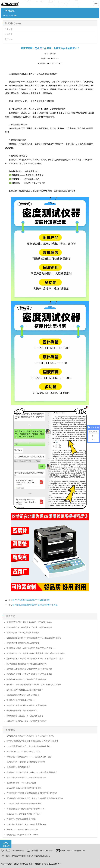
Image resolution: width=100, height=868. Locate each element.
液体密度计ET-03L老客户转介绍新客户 (22, 830)
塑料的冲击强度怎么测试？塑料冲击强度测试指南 (27, 705)
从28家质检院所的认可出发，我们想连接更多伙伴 (27, 721)
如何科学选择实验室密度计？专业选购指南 (31, 600)
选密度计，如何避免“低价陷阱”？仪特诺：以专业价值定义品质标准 (34, 685)
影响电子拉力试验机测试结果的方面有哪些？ (25, 690)
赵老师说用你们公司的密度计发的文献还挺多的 (26, 762)
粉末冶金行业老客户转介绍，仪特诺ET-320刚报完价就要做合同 (32, 772)
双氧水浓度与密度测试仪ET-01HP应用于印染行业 (26, 778)
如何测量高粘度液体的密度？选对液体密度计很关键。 (36, 605)
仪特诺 (53, 54)
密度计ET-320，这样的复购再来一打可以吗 (24, 814)
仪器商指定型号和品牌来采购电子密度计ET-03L (26, 809)
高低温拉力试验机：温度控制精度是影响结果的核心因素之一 (31, 648)
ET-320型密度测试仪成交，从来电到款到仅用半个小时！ (29, 746)
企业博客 (13, 15)
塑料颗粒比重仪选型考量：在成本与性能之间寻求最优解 (29, 669)
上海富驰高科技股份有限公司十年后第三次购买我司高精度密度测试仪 (35, 798)
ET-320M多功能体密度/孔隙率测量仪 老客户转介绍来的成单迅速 (32, 741)
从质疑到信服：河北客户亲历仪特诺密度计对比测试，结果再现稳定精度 (36, 653)
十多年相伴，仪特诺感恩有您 (18, 767)
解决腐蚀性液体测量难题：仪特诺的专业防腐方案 (27, 664)
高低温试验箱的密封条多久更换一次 (21, 700)
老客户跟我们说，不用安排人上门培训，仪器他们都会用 (29, 627)
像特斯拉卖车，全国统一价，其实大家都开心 (25, 716)
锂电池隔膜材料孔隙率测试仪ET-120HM (23, 835)
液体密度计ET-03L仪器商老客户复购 (21, 819)
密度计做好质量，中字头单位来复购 (21, 783)
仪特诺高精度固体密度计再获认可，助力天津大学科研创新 (30, 736)
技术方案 (9, 34)
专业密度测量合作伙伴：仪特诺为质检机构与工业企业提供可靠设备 (34, 638)
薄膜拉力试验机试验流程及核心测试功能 (23, 695)
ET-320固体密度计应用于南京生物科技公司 (24, 788)
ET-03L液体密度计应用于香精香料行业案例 (24, 804)
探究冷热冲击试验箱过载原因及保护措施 (23, 643)
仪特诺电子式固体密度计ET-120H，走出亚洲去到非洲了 (29, 757)
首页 (7, 15)
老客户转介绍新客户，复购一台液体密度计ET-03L (27, 824)
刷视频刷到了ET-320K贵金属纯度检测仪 (23, 633)
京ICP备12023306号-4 (51, 864)
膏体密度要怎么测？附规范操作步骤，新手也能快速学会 (29, 622)
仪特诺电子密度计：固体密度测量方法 (22, 711)
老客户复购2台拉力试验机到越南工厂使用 (23, 752)
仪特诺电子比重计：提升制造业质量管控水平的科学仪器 (29, 674)
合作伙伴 (9, 39)
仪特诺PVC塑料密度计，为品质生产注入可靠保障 (26, 679)
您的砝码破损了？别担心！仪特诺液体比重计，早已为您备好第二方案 (35, 659)
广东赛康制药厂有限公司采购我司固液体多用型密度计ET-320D (32, 793)
